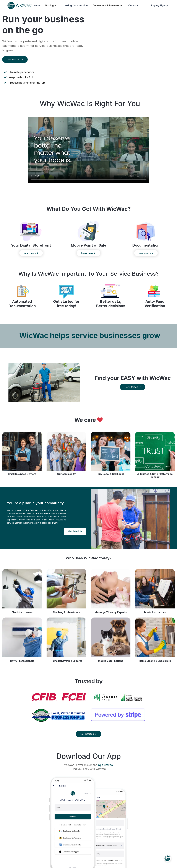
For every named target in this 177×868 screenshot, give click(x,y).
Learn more (31, 253)
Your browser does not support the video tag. (133, 49)
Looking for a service (75, 5)
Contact (133, 5)
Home (37, 5)
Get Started (15, 59)
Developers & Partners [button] (108, 5)
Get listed (75, 531)
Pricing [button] (51, 5)
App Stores (105, 765)
